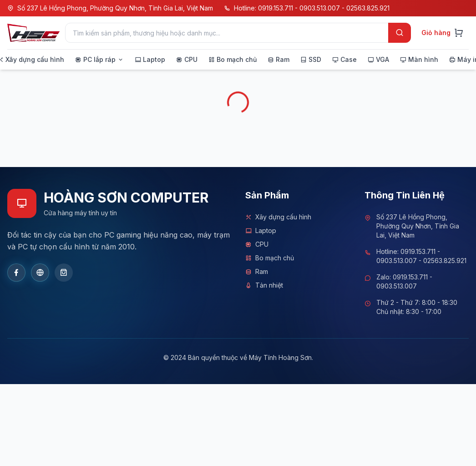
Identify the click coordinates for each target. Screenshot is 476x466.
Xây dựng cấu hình (278, 217)
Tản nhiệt (264, 285)
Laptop (261, 231)
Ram (257, 272)
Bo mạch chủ (270, 258)
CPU (257, 244)
